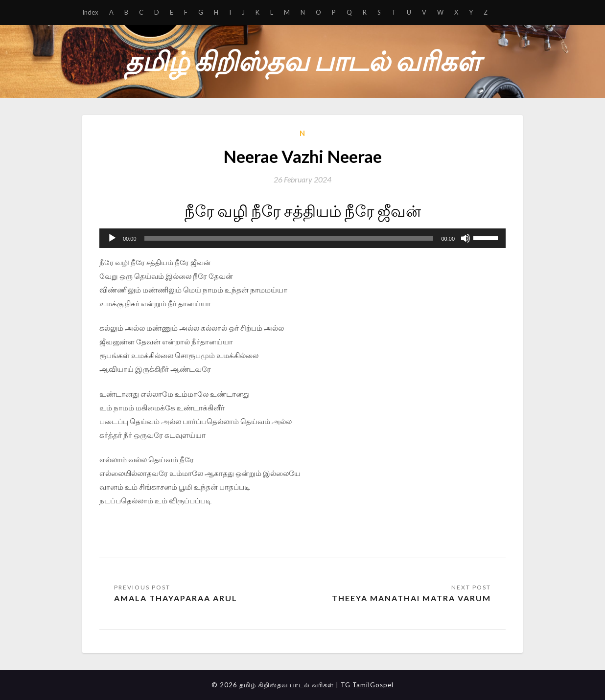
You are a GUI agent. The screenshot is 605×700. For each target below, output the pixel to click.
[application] (302, 238)
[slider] (289, 238)
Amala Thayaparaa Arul (176, 598)
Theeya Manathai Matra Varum (411, 598)
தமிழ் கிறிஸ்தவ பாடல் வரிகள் (303, 61)
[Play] (112, 238)
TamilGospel (373, 685)
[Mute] (465, 238)
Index (90, 12)
